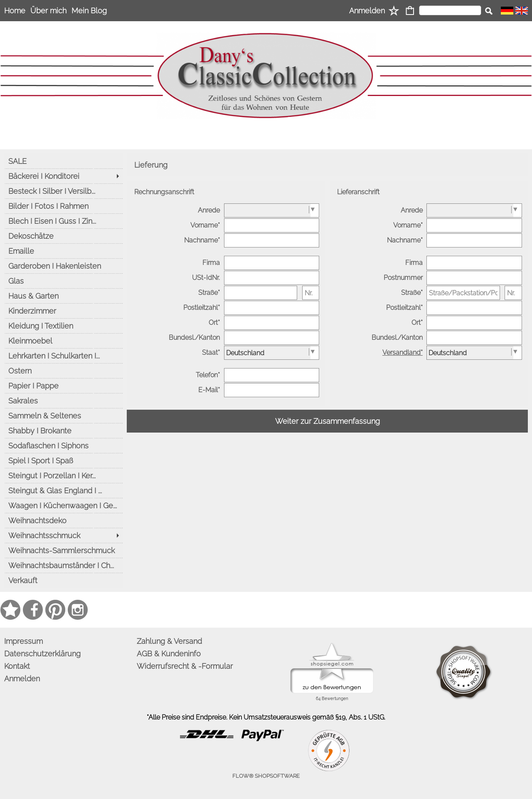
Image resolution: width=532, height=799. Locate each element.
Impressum (23, 641)
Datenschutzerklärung (42, 654)
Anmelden (367, 11)
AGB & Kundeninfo (169, 654)
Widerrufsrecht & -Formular (185, 666)
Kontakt (17, 666)
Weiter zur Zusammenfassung (328, 421)
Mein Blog (89, 11)
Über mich (48, 11)
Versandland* (403, 352)
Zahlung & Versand (169, 641)
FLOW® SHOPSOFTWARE (266, 776)
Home (15, 11)
